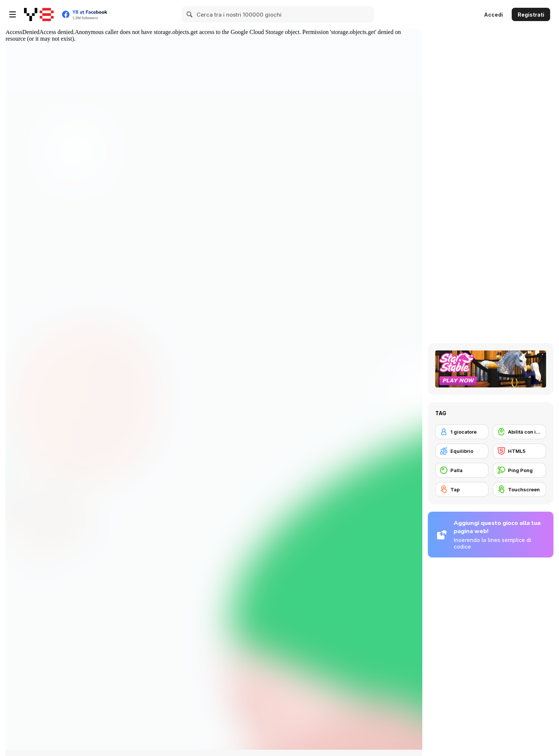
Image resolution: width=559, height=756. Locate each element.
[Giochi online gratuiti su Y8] (39, 14)
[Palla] (462, 470)
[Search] (190, 14)
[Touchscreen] (519, 489)
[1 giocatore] (462, 432)
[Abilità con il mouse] (519, 432)
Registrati (531, 15)
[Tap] (462, 489)
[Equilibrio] (462, 451)
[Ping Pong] (519, 470)
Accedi (493, 15)
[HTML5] (519, 451)
